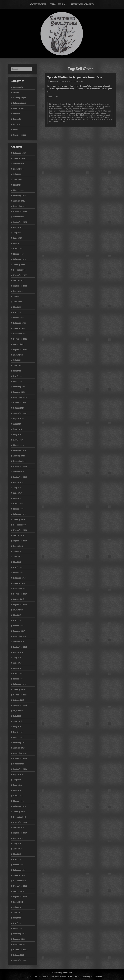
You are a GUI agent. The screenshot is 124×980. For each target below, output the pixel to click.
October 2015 (19, 700)
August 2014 (18, 774)
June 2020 (17, 429)
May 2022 (17, 307)
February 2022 (19, 323)
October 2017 (19, 599)
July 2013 (17, 843)
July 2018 (17, 551)
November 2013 (20, 822)
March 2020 (18, 445)
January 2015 (19, 748)
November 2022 (20, 275)
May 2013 (17, 854)
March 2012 (18, 928)
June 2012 (17, 912)
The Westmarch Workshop (66, 119)
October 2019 (19, 472)
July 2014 (17, 780)
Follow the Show (58, 4)
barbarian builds (83, 104)
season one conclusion (65, 113)
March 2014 (18, 801)
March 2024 (18, 190)
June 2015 (17, 721)
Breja (93, 104)
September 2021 (20, 350)
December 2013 (20, 817)
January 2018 (19, 583)
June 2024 (17, 180)
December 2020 (20, 397)
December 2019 (20, 461)
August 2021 (18, 355)
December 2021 (20, 334)
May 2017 (17, 615)
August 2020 (18, 419)
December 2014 (20, 753)
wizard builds (106, 119)
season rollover (83, 113)
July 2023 (17, 233)
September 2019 (20, 477)
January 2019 (19, 519)
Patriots (62, 111)
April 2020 (18, 440)
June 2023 (17, 238)
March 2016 (18, 679)
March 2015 (18, 737)
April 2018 (18, 567)
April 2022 (18, 312)
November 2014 (20, 758)
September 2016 (20, 647)
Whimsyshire (93, 119)
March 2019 (18, 509)
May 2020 (17, 434)
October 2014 (19, 764)
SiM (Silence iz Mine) (88, 115)
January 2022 (19, 328)
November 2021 (20, 339)
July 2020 (17, 424)
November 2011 (20, 950)
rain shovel (95, 111)
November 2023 (20, 211)
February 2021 (19, 387)
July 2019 (17, 488)
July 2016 (17, 658)
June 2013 (17, 849)
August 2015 (18, 711)
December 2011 (20, 944)
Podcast (16, 114)
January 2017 (19, 631)
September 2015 (20, 705)
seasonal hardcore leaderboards (63, 115)
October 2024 (19, 164)
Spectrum (62, 117)
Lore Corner (18, 108)
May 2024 (17, 185)
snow (100, 115)
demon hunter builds (64, 106)
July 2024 (17, 174)
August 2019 (18, 482)
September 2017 (20, 604)
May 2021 (17, 371)
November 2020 (20, 403)
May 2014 (17, 790)
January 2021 (19, 392)
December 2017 (20, 588)
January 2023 (19, 265)
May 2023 (17, 243)
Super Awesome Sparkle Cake (80, 117)
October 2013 (19, 827)
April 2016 (18, 673)
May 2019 (17, 498)
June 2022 (17, 302)
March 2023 (18, 254)
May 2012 (17, 918)
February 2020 (19, 450)
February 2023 (19, 259)
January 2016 (19, 689)
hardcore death (61, 109)
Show (62, 104)
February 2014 (19, 806)
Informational (20, 103)
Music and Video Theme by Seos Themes (84, 977)
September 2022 (20, 286)
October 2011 (19, 955)
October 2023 (19, 217)
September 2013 (20, 833)
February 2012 (19, 934)
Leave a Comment (58, 121)
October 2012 (19, 891)
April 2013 (18, 859)
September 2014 (20, 769)
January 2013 (19, 875)
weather (82, 119)
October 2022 (19, 280)
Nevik (96, 109)
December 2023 (20, 206)
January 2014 (19, 812)
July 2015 (17, 716)
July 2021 (17, 360)
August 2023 (18, 227)
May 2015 (17, 727)
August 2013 (18, 838)
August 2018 (18, 546)
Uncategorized (20, 135)
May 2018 (17, 562)
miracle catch (86, 109)
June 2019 (17, 493)
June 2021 (17, 365)
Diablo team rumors (83, 106)
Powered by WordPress (62, 972)
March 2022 (18, 318)
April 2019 (18, 504)
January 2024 (19, 201)
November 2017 (20, 594)
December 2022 (20, 270)
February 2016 (19, 684)
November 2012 (20, 886)
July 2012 (17, 907)
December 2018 (20, 525)
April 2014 (18, 796)
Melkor (76, 109)
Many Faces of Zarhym (83, 4)
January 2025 (19, 158)
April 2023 (18, 249)
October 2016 (19, 642)
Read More (53, 97)
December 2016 (20, 636)
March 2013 (18, 865)
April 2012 (18, 923)
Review (17, 124)
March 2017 (18, 626)
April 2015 (18, 732)
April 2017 (18, 620)
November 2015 (20, 695)
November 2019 (20, 466)
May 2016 (17, 668)
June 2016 (17, 663)
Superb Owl (99, 117)
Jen (80, 81)
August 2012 (18, 902)
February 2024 (19, 195)
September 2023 (20, 222)
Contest (16, 92)
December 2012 (20, 881)
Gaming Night (19, 98)
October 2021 (19, 344)
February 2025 (19, 153)
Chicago (100, 104)
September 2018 (20, 541)
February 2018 (19, 578)
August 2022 (18, 291)
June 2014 (17, 785)
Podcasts (17, 119)
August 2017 (18, 610)
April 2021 (18, 376)
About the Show (38, 4)
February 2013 (19, 870)
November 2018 (20, 530)
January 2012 (19, 939)
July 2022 (17, 296)
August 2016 (18, 652)
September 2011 (20, 960)
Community (18, 87)
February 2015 (19, 742)
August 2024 (18, 169)
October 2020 (19, 408)
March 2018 (18, 573)
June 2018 (17, 557)
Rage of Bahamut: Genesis (78, 111)
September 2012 (20, 896)
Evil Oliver (97, 106)
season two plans (98, 113)
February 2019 (19, 514)
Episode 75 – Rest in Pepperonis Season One (75, 77)
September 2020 (20, 413)
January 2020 (19, 456)
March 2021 (18, 381)
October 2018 (19, 535)
